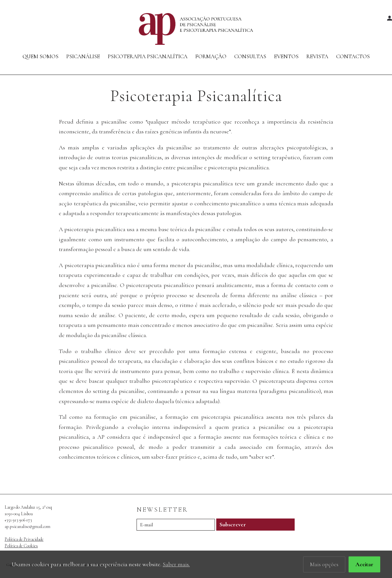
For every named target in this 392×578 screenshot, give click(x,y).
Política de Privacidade (24, 539)
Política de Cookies (21, 546)
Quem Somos (41, 56)
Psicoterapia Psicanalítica (148, 56)
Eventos (286, 56)
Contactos (353, 56)
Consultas (250, 56)
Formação (211, 56)
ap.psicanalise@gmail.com (27, 527)
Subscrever (233, 524)
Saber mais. (176, 565)
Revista (317, 56)
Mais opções (324, 565)
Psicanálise (83, 56)
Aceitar (364, 565)
